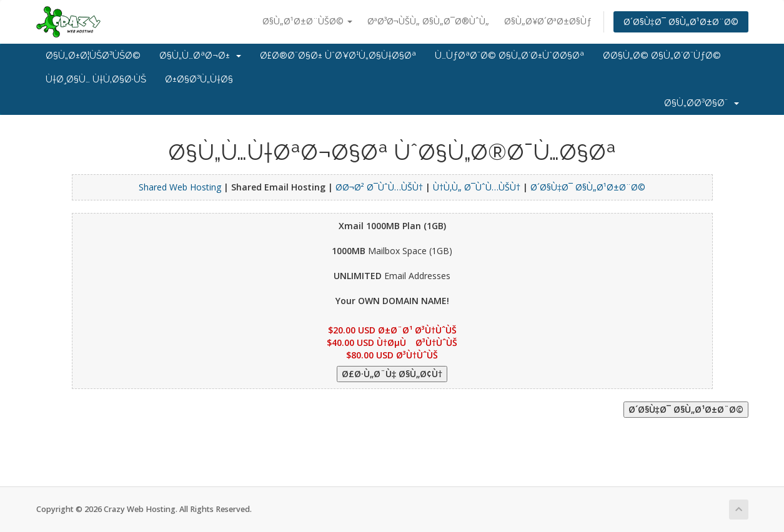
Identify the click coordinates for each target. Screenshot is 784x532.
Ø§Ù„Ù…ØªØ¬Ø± (200, 56)
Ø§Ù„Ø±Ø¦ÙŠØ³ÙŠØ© (93, 56)
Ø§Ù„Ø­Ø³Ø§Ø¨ (702, 103)
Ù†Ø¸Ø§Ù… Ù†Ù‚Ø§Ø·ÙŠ (96, 79)
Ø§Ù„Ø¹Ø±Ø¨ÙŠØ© (307, 21)
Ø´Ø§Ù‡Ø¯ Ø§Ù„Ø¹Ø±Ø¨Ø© (681, 22)
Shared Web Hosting (180, 187)
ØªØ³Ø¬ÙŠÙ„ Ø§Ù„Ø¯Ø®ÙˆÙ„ (428, 21)
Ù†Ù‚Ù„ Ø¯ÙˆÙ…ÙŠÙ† (477, 187)
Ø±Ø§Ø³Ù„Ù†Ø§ (199, 79)
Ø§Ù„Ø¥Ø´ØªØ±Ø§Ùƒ (548, 21)
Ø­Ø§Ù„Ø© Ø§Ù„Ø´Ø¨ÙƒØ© (662, 56)
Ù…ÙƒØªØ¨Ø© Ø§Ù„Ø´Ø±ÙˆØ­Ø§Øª (509, 56)
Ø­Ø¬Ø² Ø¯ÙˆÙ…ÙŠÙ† (379, 187)
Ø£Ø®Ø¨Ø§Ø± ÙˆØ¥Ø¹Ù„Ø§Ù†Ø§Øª (338, 56)
